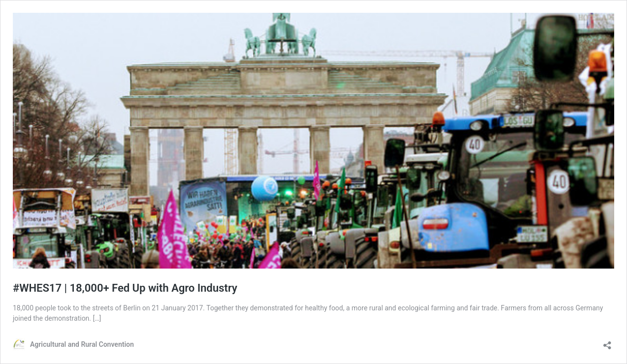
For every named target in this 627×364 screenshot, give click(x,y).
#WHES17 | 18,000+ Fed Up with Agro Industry (125, 288)
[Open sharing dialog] (607, 342)
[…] (97, 318)
